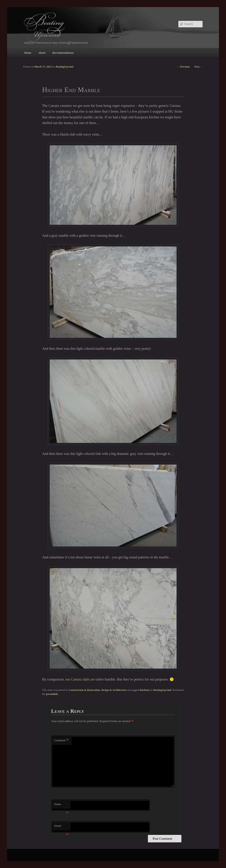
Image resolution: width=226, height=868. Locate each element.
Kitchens (144, 690)
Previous (183, 67)
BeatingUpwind (162, 690)
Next (199, 67)
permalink (52, 694)
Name (61, 805)
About (42, 53)
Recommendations (63, 53)
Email (61, 827)
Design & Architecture (114, 690)
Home (28, 53)
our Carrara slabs (77, 679)
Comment (62, 740)
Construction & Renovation (84, 690)
